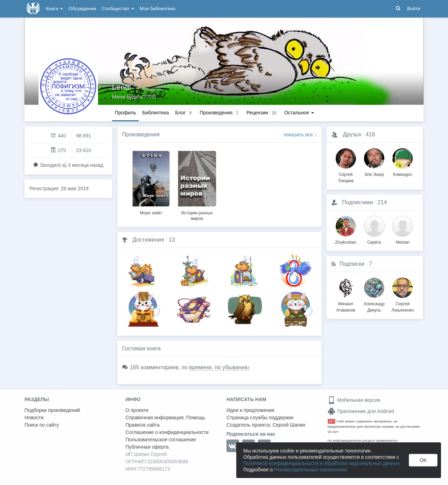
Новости (34, 418)
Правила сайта (143, 425)
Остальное (299, 113)
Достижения (148, 240)
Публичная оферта (147, 447)
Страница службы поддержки (260, 418)
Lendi (121, 87)
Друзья (352, 134)
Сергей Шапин (289, 425)
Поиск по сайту (42, 425)
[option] (151, 182)
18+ (332, 421)
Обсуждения (82, 9)
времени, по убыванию (219, 367)
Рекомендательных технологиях (311, 470)
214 (382, 202)
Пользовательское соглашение (161, 440)
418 (370, 134)
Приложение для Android (361, 411)
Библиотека (155, 113)
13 (172, 240)
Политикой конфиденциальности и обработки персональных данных (321, 463)
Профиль (125, 113)
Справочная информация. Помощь (166, 418)
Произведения (141, 134)
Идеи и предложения (250, 410)
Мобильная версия (354, 400)
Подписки (352, 264)
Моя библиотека (157, 9)
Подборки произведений (52, 410)
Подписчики (357, 202)
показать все (298, 135)
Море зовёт (151, 213)
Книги (54, 9)
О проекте (137, 410)
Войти (414, 9)
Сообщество (118, 9)
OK (423, 460)
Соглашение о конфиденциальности (167, 432)
